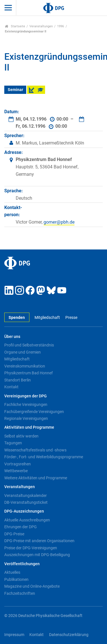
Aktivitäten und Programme (29, 427)
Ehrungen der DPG (21, 527)
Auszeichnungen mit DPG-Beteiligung (37, 555)
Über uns (12, 337)
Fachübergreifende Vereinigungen (34, 412)
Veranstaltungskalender (26, 496)
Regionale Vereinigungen (26, 418)
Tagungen (13, 443)
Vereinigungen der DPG (26, 396)
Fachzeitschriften (20, 593)
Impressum (14, 635)
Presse (71, 318)
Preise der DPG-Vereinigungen (31, 548)
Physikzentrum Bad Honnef (29, 373)
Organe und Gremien (23, 352)
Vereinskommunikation (25, 366)
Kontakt (11, 387)
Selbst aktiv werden (21, 436)
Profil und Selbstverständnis (29, 345)
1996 (60, 26)
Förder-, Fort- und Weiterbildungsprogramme (44, 457)
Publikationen (16, 579)
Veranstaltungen (41, 26)
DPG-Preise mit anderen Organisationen (39, 541)
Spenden (17, 318)
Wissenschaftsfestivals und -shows (35, 450)
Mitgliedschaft (47, 318)
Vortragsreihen (18, 464)
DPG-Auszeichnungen (24, 511)
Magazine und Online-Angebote (32, 586)
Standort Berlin (18, 380)
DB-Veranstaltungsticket (26, 502)
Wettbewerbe (16, 471)
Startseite (15, 26)
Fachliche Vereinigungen (26, 404)
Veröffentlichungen (22, 564)
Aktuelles (12, 572)
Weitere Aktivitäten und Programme (36, 478)
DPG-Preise (14, 534)
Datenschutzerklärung (69, 635)
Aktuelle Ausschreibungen (27, 520)
